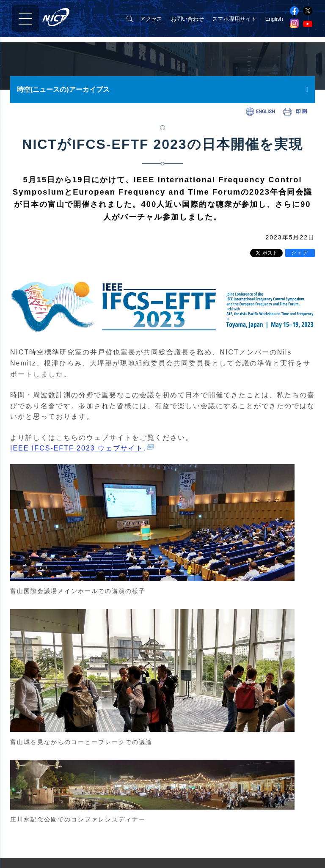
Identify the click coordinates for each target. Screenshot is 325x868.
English (274, 19)
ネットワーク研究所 (190, 830)
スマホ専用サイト (234, 19)
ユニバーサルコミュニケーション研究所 (215, 854)
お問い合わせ (187, 19)
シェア (300, 253)
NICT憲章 (21, 845)
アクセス (151, 19)
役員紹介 (20, 825)
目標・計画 (23, 854)
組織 (15, 835)
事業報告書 (23, 864)
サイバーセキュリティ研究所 (201, 842)
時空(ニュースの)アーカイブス (63, 89)
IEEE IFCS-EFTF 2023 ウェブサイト (77, 448)
